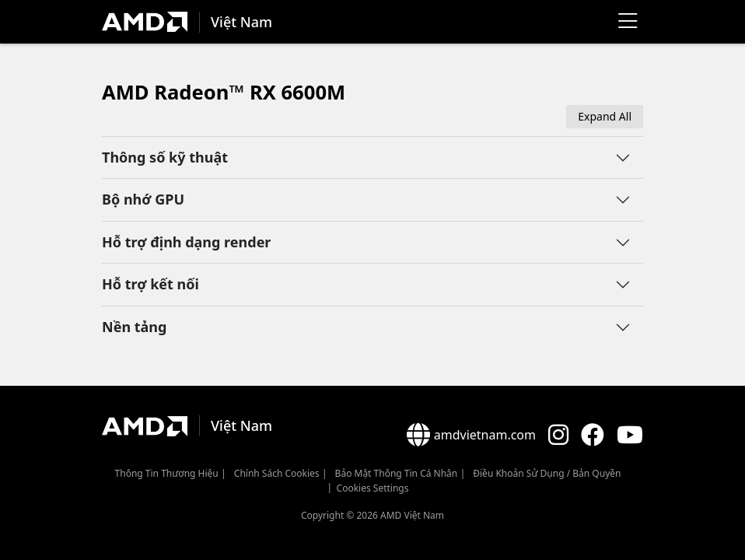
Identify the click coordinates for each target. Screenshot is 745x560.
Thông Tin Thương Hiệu (167, 473)
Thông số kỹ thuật (165, 157)
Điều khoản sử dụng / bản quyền (547, 473)
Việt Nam (241, 22)
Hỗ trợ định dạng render (186, 242)
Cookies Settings (373, 488)
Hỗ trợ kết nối (150, 284)
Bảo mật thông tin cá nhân (397, 473)
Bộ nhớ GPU (143, 199)
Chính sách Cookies (277, 473)
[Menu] (628, 22)
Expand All (605, 116)
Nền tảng (134, 327)
